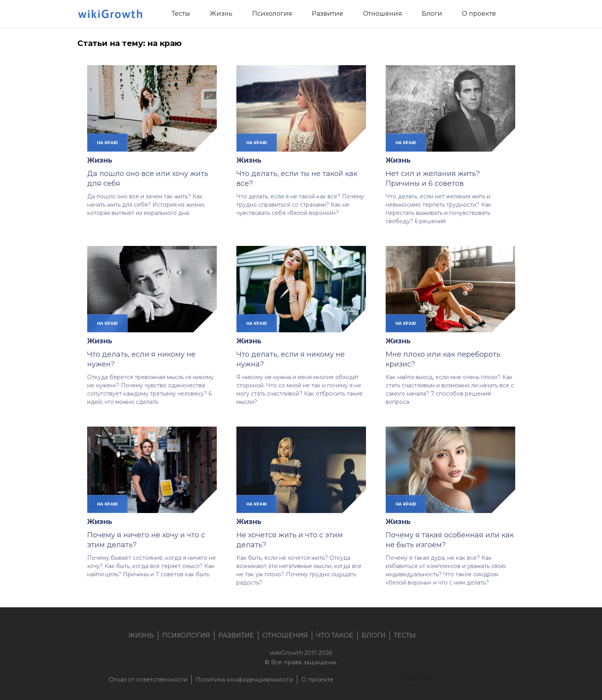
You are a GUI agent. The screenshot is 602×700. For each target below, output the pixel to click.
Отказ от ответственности (148, 680)
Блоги (374, 635)
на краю (107, 143)
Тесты (405, 635)
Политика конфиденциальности (244, 680)
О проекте (317, 680)
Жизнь (100, 160)
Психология (186, 635)
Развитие (236, 635)
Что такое (335, 635)
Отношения (285, 635)
